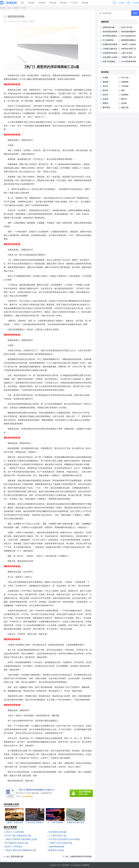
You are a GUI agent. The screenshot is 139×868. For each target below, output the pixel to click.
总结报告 (31, 3)
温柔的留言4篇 (109, 27)
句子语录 (74, 3)
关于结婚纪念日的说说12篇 (16, 843)
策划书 (106, 90)
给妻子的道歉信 (109, 61)
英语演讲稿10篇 (17, 857)
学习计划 (125, 78)
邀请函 (106, 82)
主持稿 (106, 78)
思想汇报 (125, 107)
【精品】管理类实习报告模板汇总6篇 (21, 839)
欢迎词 (106, 99)
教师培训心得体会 (56, 850)
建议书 (124, 99)
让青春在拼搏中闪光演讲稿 (81, 857)
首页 (22, 3)
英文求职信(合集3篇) (58, 832)
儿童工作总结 (127, 53)
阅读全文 (25, 21)
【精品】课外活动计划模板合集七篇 (20, 850)
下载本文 (32, 21)
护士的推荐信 (108, 40)
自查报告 (125, 95)
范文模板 (85, 3)
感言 (123, 90)
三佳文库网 (65, 865)
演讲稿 (24, 8)
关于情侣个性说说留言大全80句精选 (64, 839)
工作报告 (125, 86)
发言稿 (124, 103)
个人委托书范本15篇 (57, 836)
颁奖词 (106, 103)
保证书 (106, 95)
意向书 (106, 86)
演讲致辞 (42, 3)
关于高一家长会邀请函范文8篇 (18, 836)
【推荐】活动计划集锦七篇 (60, 843)
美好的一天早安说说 (13, 847)
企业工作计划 (127, 27)
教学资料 (63, 3)
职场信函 (53, 3)
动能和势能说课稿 (56, 847)
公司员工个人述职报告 (14, 832)
